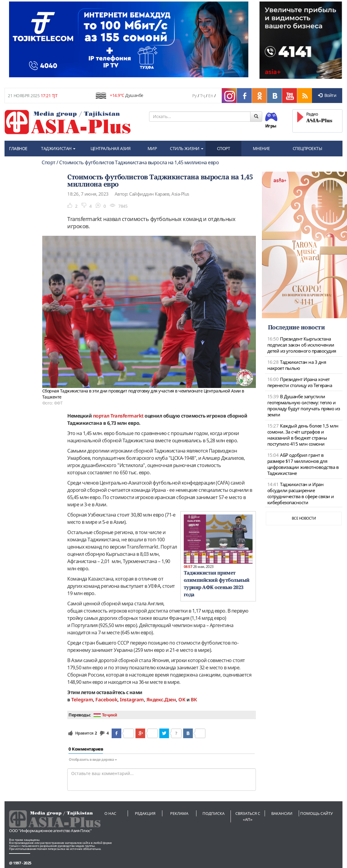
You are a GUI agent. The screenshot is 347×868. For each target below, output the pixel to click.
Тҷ (202, 96)
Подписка (213, 813)
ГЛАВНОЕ (18, 148)
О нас (110, 813)
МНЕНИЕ (261, 148)
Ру (194, 96)
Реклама (179, 813)
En (211, 96)
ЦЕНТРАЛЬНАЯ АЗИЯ (111, 148)
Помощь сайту (317, 813)
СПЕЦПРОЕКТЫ (307, 148)
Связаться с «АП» (248, 816)
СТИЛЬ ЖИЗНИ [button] (187, 148)
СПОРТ (224, 148)
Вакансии (282, 813)
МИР (152, 148)
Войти (327, 95)
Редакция (145, 813)
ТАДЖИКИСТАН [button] (58, 148)
